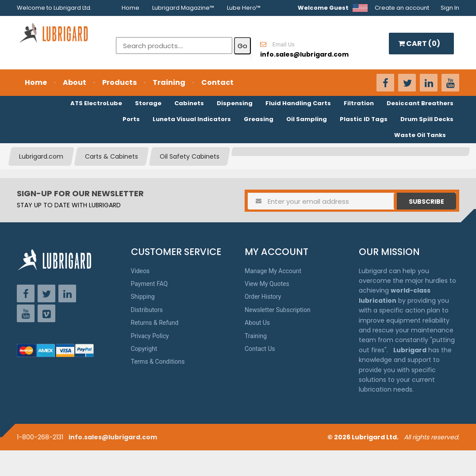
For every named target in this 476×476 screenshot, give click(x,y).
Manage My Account (273, 271)
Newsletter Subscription (278, 310)
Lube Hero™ (244, 8)
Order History (263, 297)
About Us (257, 323)
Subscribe (426, 202)
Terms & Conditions (158, 362)
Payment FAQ (150, 284)
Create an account (402, 8)
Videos (140, 271)
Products (119, 82)
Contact (217, 82)
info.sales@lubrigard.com (113, 437)
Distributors (147, 310)
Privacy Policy (150, 336)
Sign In (450, 8)
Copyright (144, 349)
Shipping (143, 297)
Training (169, 82)
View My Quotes (267, 284)
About (75, 82)
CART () (419, 44)
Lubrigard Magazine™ (183, 8)
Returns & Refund (155, 323)
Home (131, 8)
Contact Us (260, 349)
